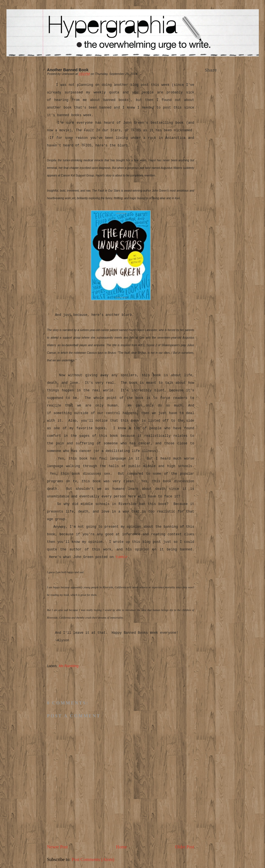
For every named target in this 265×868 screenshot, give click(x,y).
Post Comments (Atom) (93, 859)
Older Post (185, 847)
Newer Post (57, 847)
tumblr (122, 557)
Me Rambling (69, 666)
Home (122, 847)
